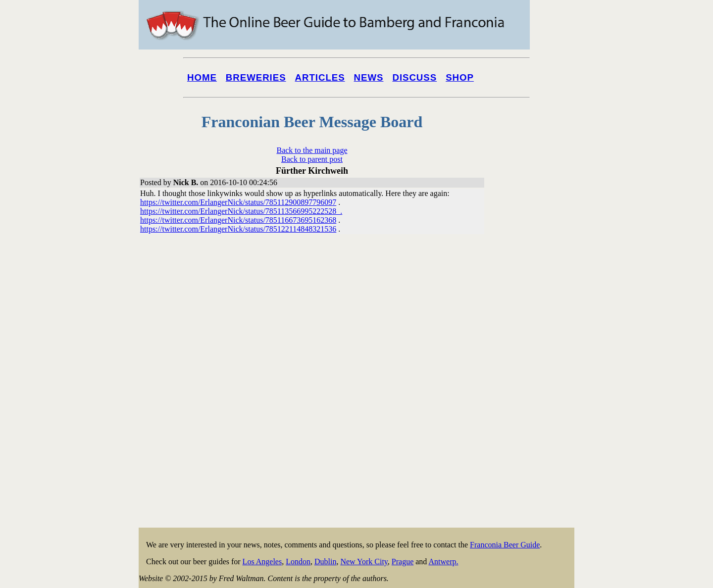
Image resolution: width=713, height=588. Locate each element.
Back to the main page (312, 150)
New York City (364, 562)
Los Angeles (262, 562)
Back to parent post (312, 159)
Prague (403, 562)
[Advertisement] (535, 377)
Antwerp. (443, 562)
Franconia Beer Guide (505, 545)
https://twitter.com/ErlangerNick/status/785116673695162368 (238, 220)
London (298, 562)
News (369, 77)
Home (202, 77)
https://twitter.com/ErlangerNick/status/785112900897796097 (238, 202)
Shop (460, 77)
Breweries (256, 77)
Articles (320, 77)
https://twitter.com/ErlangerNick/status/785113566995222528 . (241, 211)
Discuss (414, 77)
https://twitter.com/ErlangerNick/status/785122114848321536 (238, 229)
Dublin (325, 562)
